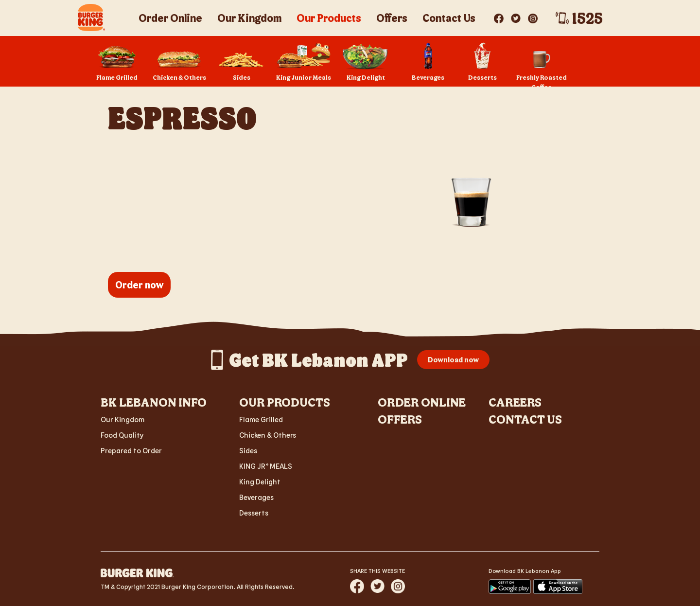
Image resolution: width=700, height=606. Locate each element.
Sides (248, 450)
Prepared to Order (131, 450)
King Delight (260, 481)
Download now (453, 359)
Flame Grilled (261, 419)
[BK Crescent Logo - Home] (92, 18)
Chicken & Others (268, 435)
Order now (139, 285)
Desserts (254, 513)
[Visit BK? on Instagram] (533, 16)
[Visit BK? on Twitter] (516, 16)
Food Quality (122, 435)
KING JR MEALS (266, 466)
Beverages (256, 497)
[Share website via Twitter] (377, 586)
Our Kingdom (122, 419)
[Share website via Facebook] (357, 586)
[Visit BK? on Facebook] (499, 16)
